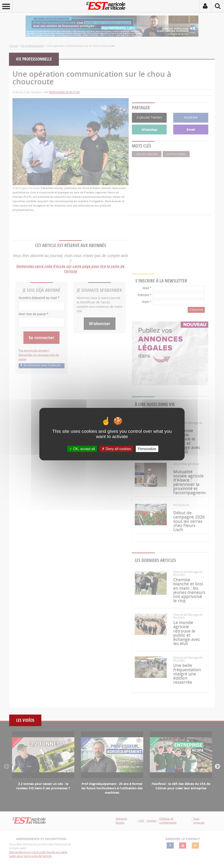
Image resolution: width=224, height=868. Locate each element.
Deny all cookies (116, 449)
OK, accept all (82, 449)
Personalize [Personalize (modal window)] (147, 449)
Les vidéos (25, 720)
